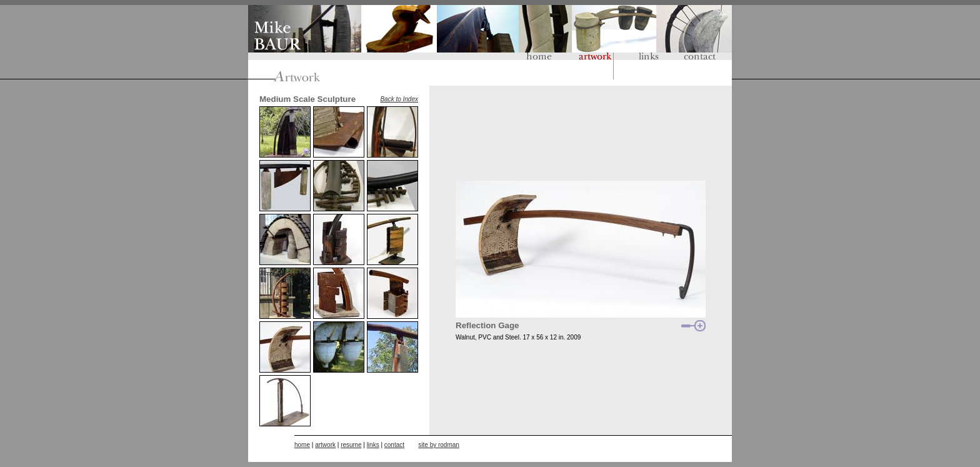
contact (394, 445)
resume (351, 445)
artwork (325, 445)
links (373, 445)
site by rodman (439, 445)
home (302, 445)
